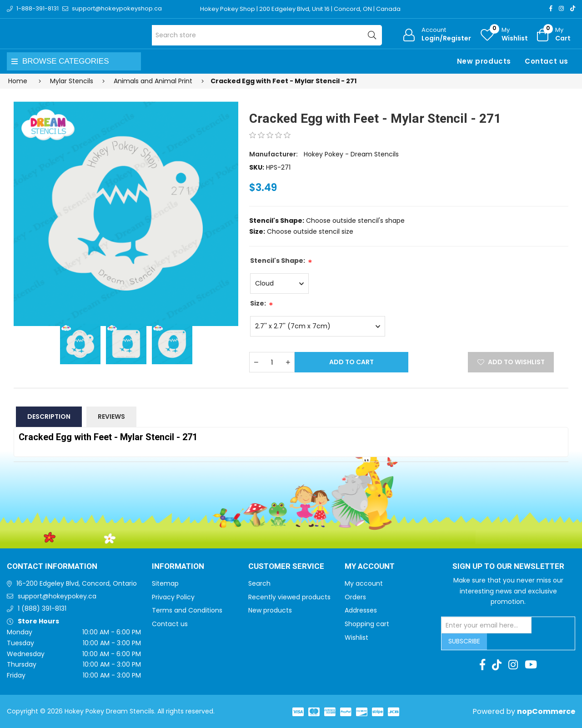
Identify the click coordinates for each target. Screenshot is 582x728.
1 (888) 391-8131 (42, 608)
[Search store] (267, 35)
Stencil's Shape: (278, 261)
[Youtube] (531, 665)
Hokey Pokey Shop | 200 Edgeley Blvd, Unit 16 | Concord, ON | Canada (300, 9)
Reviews (111, 417)
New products (484, 61)
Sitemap (165, 583)
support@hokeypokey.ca (57, 596)
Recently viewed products (289, 597)
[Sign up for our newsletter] (487, 625)
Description (49, 417)
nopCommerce (546, 711)
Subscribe (464, 641)
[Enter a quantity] (272, 362)
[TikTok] (573, 8)
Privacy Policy (173, 597)
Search (259, 583)
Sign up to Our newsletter (508, 567)
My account (364, 583)
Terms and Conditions (187, 610)
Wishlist (356, 638)
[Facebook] (551, 8)
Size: (258, 303)
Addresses (361, 610)
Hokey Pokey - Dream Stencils (351, 154)
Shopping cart (367, 624)
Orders (355, 597)
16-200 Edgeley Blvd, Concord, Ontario (77, 583)
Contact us (547, 61)
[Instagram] (561, 8)
